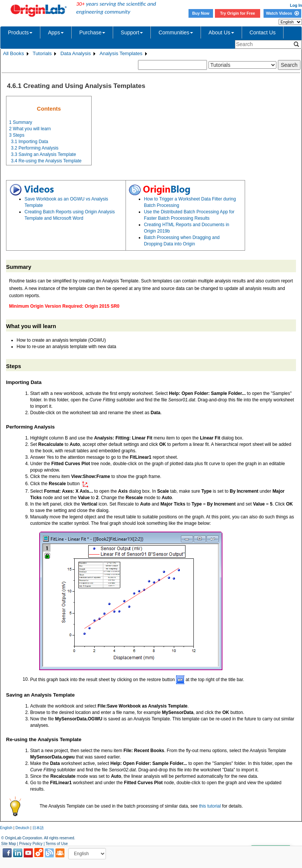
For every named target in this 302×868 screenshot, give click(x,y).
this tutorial (210, 806)
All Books (14, 53)
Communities (176, 32)
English (6, 828)
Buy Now (201, 13)
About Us (221, 32)
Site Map (8, 844)
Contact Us (263, 32)
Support (132, 32)
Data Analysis (76, 53)
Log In (296, 5)
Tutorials (42, 53)
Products (20, 32)
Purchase (92, 32)
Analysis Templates (121, 53)
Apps (56, 32)
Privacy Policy (31, 844)
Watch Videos (282, 13)
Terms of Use (57, 844)
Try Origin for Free (238, 13)
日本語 (38, 828)
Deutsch (22, 828)
